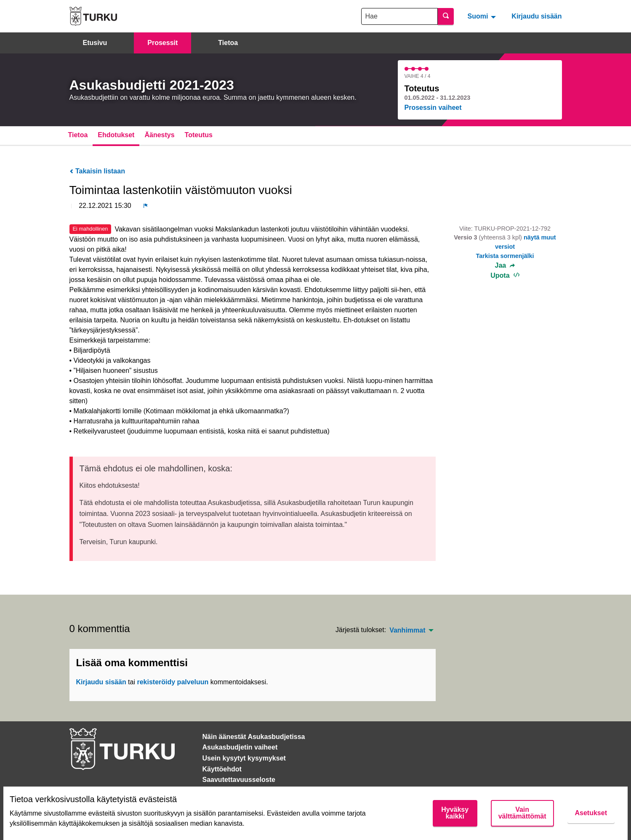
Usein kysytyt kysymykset (244, 758)
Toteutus (199, 135)
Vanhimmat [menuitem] (407, 630)
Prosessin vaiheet (433, 108)
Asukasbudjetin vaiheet (240, 747)
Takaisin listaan (97, 171)
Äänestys (159, 135)
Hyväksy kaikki (455, 813)
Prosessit (162, 43)
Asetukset (591, 813)
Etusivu (95, 43)
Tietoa (228, 43)
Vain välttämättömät (522, 813)
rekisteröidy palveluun (173, 682)
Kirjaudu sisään (536, 16)
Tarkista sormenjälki (505, 256)
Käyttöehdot (222, 769)
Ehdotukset (116, 135)
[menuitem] (483, 16)
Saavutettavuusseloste (239, 780)
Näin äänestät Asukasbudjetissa (254, 737)
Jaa (505, 266)
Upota (505, 275)
